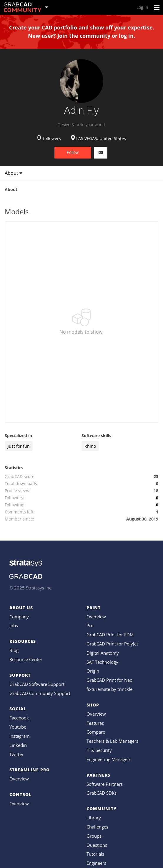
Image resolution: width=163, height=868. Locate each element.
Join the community (84, 36)
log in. (127, 36)
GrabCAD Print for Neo (109, 680)
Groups (94, 836)
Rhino (90, 446)
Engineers (96, 863)
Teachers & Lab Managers (112, 741)
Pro (90, 625)
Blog (14, 650)
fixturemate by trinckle (109, 689)
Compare (96, 732)
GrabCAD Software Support (37, 684)
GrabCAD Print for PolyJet (112, 644)
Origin (93, 671)
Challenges (97, 827)
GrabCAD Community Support (40, 693)
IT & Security (99, 750)
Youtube (18, 727)
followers (49, 138)
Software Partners (105, 784)
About (14, 173)
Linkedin (18, 745)
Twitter (16, 754)
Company (19, 617)
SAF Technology (102, 662)
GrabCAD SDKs (102, 793)
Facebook (19, 718)
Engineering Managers (109, 759)
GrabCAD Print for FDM (110, 635)
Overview (19, 779)
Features (95, 723)
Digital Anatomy (103, 653)
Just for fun (19, 446)
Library (94, 818)
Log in (142, 7)
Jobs (14, 625)
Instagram (20, 736)
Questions (97, 845)
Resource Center (26, 659)
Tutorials (95, 854)
